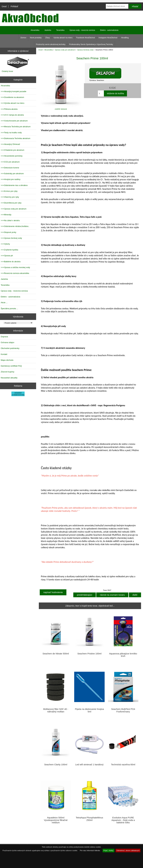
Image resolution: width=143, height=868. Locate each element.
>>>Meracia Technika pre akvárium (16, 127)
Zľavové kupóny (7, 372)
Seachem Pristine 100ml (89, 654)
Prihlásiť (14, 6)
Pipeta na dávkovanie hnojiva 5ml (89, 710)
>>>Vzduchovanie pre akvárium (14, 121)
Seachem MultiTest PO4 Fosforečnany (123, 710)
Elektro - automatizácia (109, 30)
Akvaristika (49, 50)
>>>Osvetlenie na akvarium (12, 97)
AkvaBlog (125, 38)
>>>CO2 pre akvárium (10, 162)
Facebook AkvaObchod (86, 38)
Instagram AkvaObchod (108, 38)
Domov (23, 38)
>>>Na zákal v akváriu (10, 220)
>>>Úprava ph (7, 256)
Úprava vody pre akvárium (65, 50)
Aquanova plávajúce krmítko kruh (123, 655)
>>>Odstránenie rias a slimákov (14, 185)
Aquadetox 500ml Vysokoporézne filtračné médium (56, 820)
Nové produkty (36, 38)
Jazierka (48, 30)
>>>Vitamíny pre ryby (10, 197)
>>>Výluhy (5, 244)
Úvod (4, 6)
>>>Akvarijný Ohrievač (10, 144)
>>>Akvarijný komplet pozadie (13, 91)
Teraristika (60, 30)
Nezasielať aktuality (9, 378)
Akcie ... (4, 303)
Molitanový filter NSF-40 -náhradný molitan (56, 710)
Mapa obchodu (7, 360)
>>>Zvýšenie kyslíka (9, 250)
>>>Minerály (6, 215)
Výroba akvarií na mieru (63, 38)
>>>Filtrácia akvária (9, 109)
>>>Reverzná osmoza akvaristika (15, 273)
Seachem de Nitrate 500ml (56, 654)
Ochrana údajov (7, 342)
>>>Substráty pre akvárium (12, 173)
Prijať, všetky (108, 850)
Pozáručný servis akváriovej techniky (51, 44)
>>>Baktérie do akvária (11, 262)
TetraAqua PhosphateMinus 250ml (89, 819)
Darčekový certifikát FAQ (11, 366)
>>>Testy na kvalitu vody (11, 133)
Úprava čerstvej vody (85, 50)
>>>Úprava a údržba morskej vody (15, 267)
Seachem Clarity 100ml (56, 765)
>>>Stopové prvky (8, 232)
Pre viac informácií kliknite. (90, 850)
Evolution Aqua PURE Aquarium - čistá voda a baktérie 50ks (123, 820)
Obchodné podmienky (10, 348)
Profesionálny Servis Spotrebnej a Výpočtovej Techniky (91, 44)
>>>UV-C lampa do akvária (12, 115)
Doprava (4, 337)
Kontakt (4, 354)
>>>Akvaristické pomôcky (12, 156)
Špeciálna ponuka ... (9, 308)
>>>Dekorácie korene (10, 168)
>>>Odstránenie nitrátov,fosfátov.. (15, 226)
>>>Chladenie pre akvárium (13, 150)
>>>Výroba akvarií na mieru (13, 103)
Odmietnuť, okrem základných (128, 850)
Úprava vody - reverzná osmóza (82, 30)
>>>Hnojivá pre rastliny (11, 179)
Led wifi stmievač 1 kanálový (89, 765)
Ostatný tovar (7, 71)
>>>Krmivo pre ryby (9, 191)
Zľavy (48, 38)
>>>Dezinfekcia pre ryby (11, 203)
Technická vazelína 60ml (123, 765)
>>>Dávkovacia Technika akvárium (16, 138)
